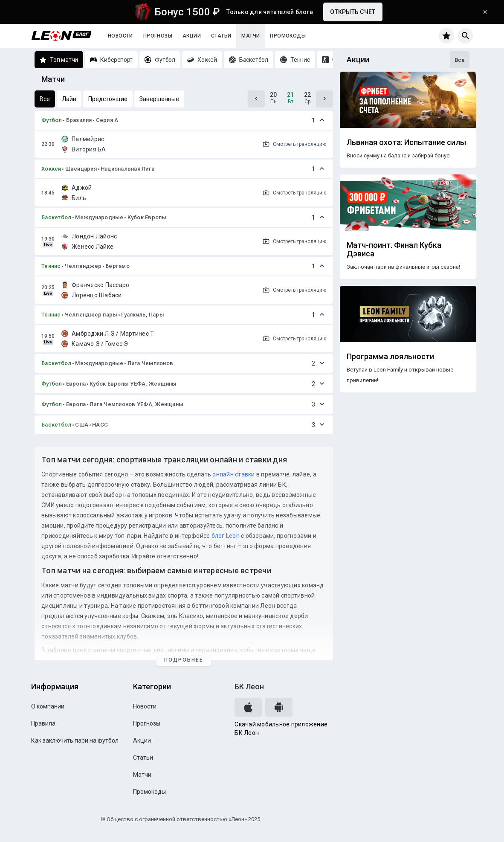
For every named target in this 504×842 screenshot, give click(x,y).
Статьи (221, 36)
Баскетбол (56, 217)
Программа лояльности (390, 357)
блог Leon (226, 536)
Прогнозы (158, 36)
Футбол (52, 120)
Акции (192, 36)
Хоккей (51, 169)
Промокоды (288, 36)
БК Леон (249, 687)
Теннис (51, 266)
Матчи (251, 36)
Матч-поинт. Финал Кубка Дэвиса (394, 250)
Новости (120, 36)
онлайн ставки (233, 474)
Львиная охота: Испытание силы (406, 142)
